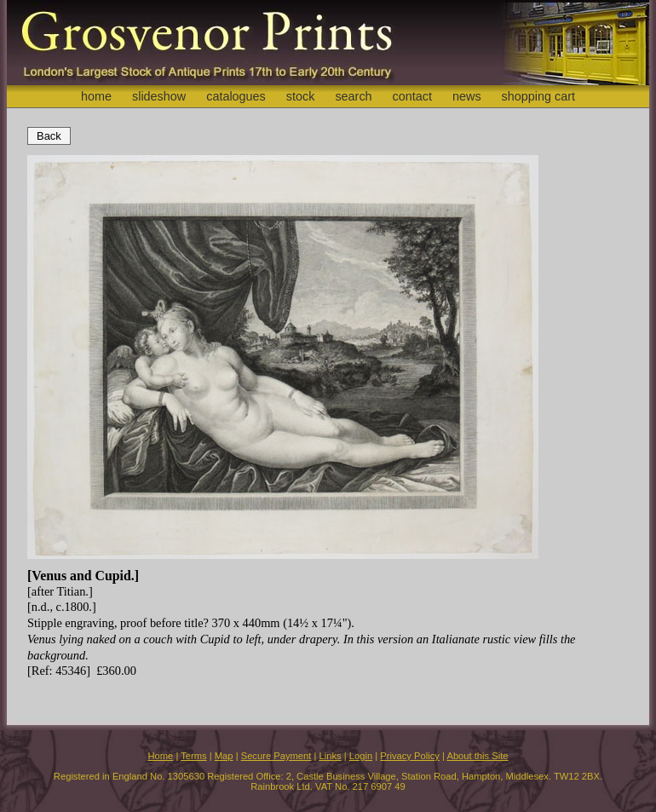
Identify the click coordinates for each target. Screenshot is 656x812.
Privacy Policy (410, 756)
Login (361, 756)
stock (301, 96)
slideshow (159, 96)
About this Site (477, 756)
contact (412, 96)
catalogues (236, 96)
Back (49, 136)
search (353, 96)
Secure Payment (276, 756)
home (96, 96)
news (467, 96)
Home (160, 756)
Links (331, 756)
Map (224, 756)
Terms (193, 756)
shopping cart (538, 96)
